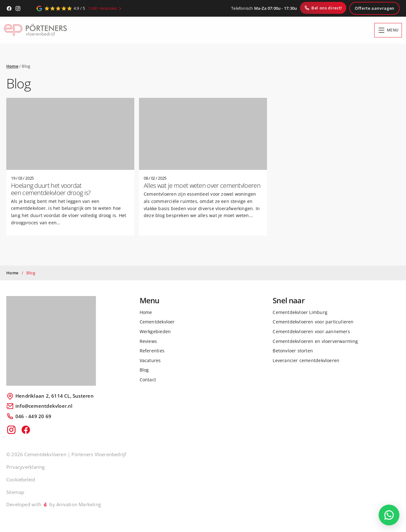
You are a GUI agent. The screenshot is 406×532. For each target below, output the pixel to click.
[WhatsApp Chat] (389, 515)
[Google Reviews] (80, 8)
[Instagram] (18, 8)
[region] (82, 479)
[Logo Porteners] (51, 341)
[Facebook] (9, 8)
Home (12, 66)
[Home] (36, 30)
